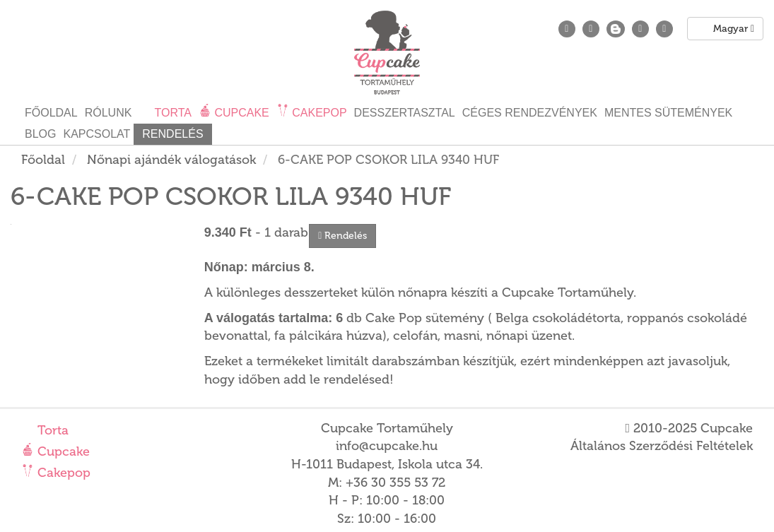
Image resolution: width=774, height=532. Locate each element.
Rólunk (109, 113)
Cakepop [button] (318, 113)
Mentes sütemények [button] (668, 113)
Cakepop (62, 473)
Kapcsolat (96, 134)
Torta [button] (171, 113)
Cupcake (62, 451)
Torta (51, 430)
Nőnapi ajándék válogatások (171, 160)
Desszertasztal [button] (405, 113)
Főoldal (51, 113)
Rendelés (172, 134)
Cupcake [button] (240, 113)
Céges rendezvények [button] (530, 113)
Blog (40, 134)
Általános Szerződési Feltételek (662, 446)
